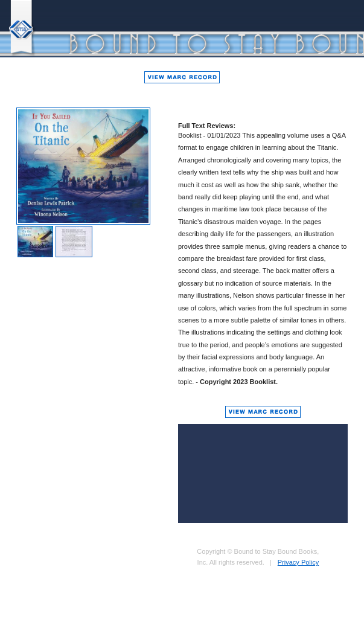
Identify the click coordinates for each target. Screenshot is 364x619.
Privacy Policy (298, 562)
